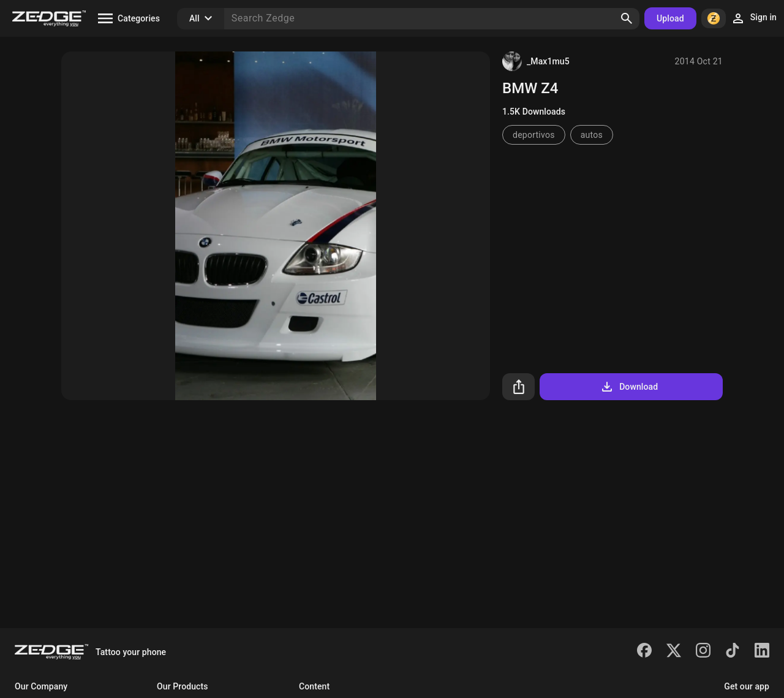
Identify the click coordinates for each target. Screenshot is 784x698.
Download (629, 387)
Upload (670, 18)
